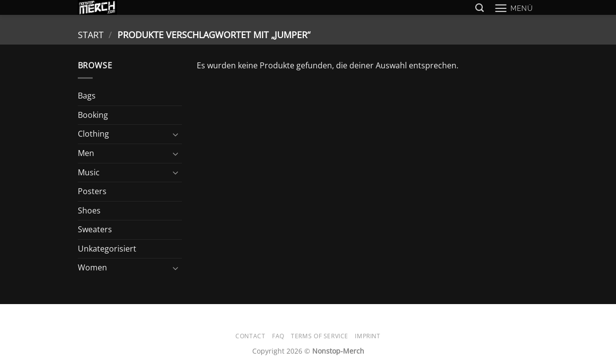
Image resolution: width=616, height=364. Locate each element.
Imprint (367, 336)
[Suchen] (479, 8)
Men (86, 153)
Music (89, 172)
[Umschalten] (176, 134)
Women (92, 267)
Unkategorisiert (107, 249)
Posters (92, 191)
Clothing (93, 134)
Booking (93, 115)
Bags (87, 96)
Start (91, 34)
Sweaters (95, 229)
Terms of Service (320, 336)
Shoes (89, 210)
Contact (250, 336)
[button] (514, 8)
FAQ (278, 336)
